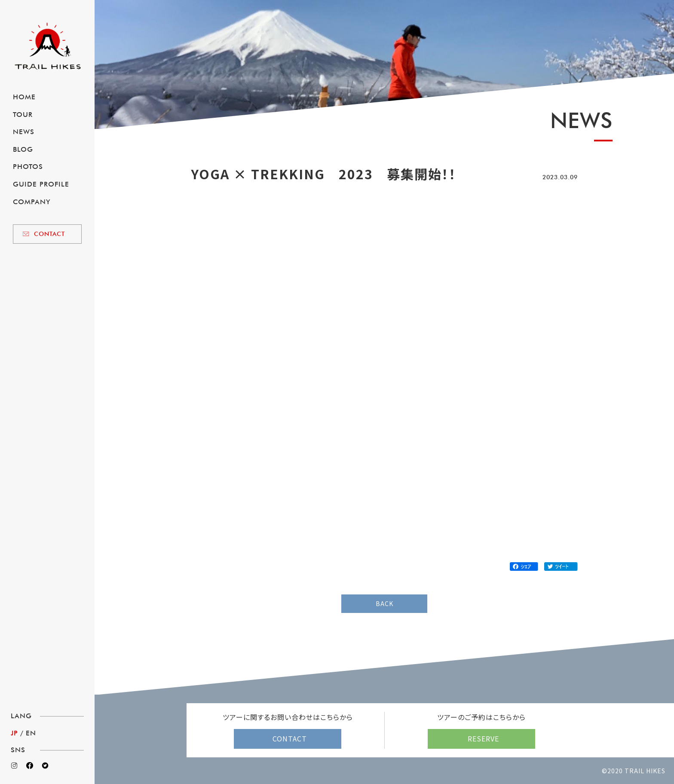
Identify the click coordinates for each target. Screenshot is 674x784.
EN (31, 733)
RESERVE (483, 738)
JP (14, 733)
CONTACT (49, 234)
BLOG (23, 149)
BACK (384, 603)
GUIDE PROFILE (41, 184)
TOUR (23, 115)
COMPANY (32, 202)
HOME (24, 97)
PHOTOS (28, 167)
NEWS (24, 132)
